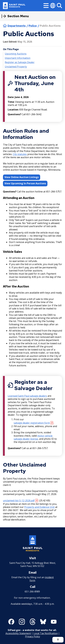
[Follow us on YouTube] (54, 622)
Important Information (18, 58)
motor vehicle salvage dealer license (33, 437)
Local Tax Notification (46, 633)
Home (5, 26)
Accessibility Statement (18, 633)
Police (33, 26)
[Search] (59, 6)
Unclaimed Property (16, 67)
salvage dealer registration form (32, 423)
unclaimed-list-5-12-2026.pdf (19, 500)
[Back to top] (58, 640)
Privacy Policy (33, 636)
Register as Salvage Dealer (20, 62)
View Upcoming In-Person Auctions (25, 183)
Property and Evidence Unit (39, 507)
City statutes (20, 154)
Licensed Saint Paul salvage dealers (27, 396)
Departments (17, 26)
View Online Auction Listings (22, 177)
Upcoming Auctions (16, 54)
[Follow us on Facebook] (11, 622)
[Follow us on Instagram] (22, 622)
